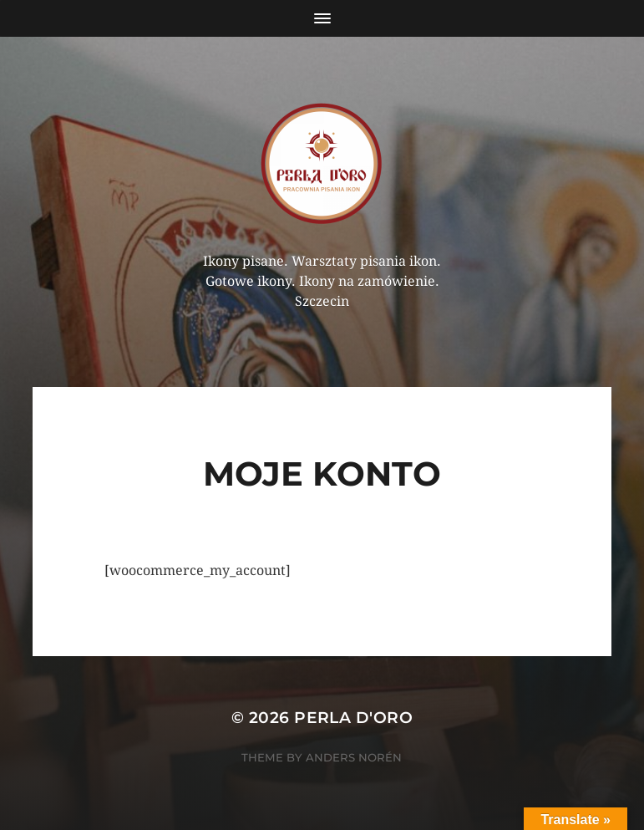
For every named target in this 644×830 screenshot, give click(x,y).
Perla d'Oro (353, 718)
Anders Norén (354, 757)
